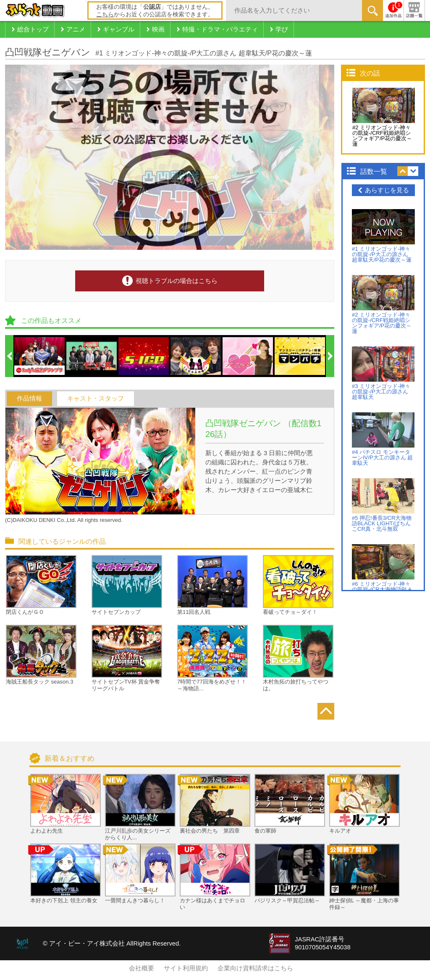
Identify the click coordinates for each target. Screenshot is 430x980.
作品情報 (29, 398)
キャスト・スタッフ (96, 398)
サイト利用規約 (186, 968)
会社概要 (142, 968)
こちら (105, 14)
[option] (40, 356)
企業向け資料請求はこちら (255, 968)
